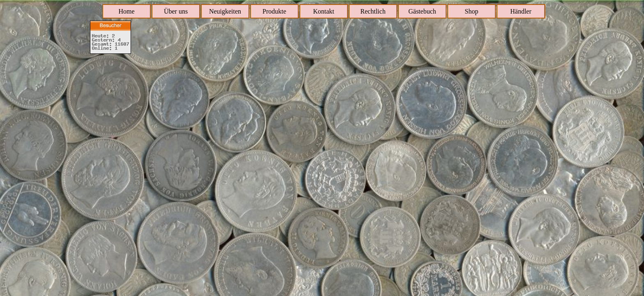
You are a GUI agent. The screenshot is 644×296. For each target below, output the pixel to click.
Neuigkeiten (225, 11)
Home (126, 11)
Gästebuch (422, 11)
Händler (521, 11)
